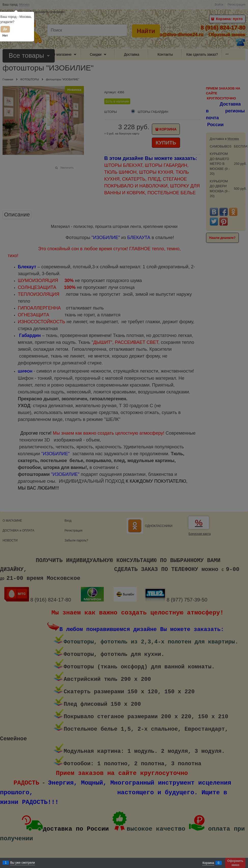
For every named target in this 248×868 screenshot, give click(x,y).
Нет (5, 36)
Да (5, 29)
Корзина (208, 863)
